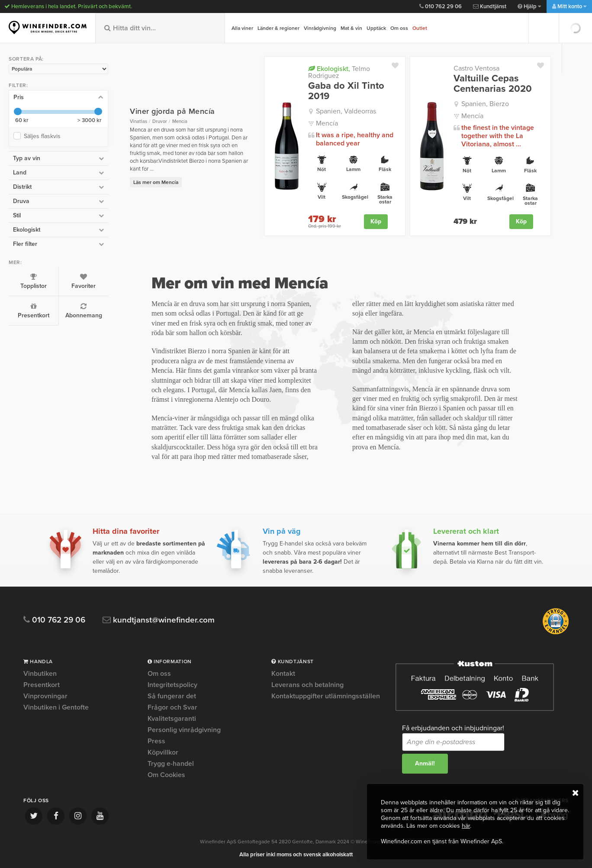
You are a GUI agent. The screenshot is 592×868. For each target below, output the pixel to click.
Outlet (420, 28)
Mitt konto (569, 6)
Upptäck (376, 28)
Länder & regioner (278, 28)
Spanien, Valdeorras (346, 111)
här (466, 826)
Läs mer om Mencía (156, 182)
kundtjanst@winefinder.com (159, 620)
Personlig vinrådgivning (184, 730)
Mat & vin (351, 28)
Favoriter (84, 281)
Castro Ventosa (476, 68)
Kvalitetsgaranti (172, 719)
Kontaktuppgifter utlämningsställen (326, 696)
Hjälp (529, 6)
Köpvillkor (163, 752)
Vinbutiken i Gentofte (56, 707)
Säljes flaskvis (44, 136)
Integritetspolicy (172, 685)
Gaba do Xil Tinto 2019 (346, 91)
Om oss (399, 28)
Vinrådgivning (320, 28)
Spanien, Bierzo (485, 104)
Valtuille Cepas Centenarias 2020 (493, 84)
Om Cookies (166, 775)
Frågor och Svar (172, 707)
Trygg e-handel (171, 764)
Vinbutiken (40, 674)
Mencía (327, 123)
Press (156, 741)
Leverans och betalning (307, 685)
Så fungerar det (172, 696)
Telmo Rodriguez (339, 72)
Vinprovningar (45, 696)
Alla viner (242, 28)
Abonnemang (84, 311)
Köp (376, 221)
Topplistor (34, 281)
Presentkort (34, 311)
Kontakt (283, 674)
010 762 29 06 (441, 6)
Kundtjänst (490, 6)
